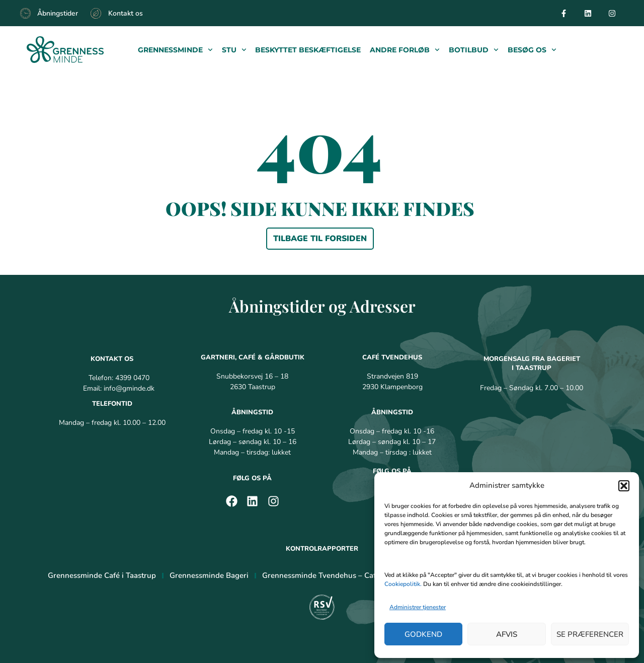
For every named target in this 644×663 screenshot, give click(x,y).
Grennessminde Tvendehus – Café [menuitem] (321, 575)
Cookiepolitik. (403, 584)
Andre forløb (405, 50)
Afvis (507, 634)
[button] (624, 486)
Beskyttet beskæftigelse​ (308, 50)
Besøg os (532, 50)
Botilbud (474, 50)
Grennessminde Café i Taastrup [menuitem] (102, 575)
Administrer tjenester (418, 607)
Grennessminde (175, 50)
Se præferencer (590, 634)
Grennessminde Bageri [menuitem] (209, 575)
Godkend (423, 634)
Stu (234, 50)
